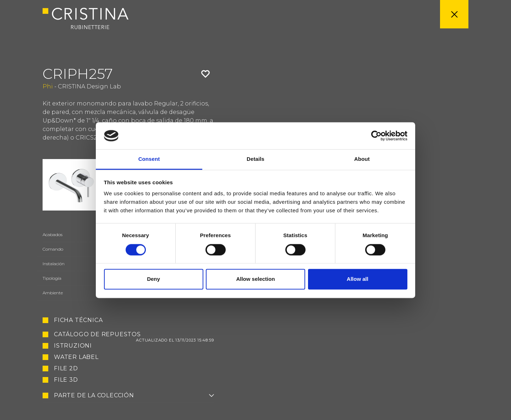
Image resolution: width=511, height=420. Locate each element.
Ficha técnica (78, 320)
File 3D (66, 380)
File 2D (66, 369)
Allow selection (255, 279)
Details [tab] (255, 159)
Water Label (76, 357)
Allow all (358, 279)
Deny (153, 279)
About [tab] (362, 159)
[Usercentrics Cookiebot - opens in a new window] (376, 136)
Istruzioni (73, 346)
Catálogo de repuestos (134, 334)
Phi (48, 86)
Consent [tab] (149, 159)
